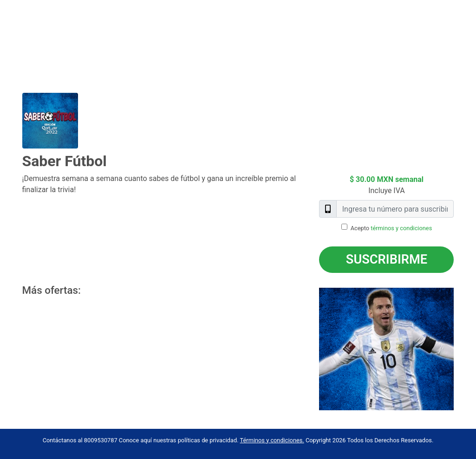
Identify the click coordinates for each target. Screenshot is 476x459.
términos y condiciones (401, 228)
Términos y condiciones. (272, 440)
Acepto (391, 228)
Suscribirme (387, 259)
